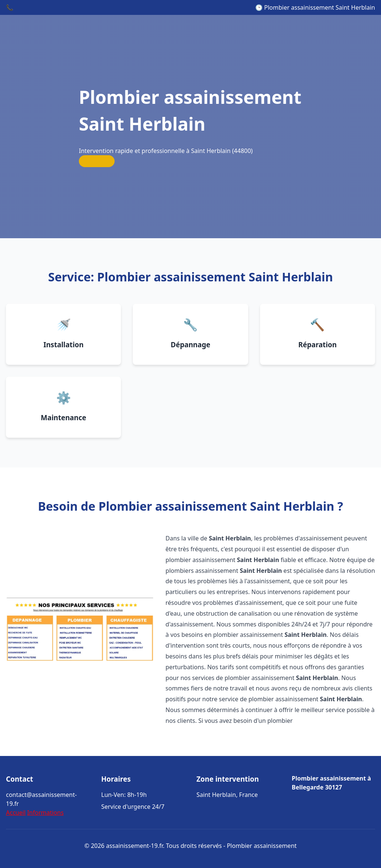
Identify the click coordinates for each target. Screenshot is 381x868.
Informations (45, 813)
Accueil (16, 813)
